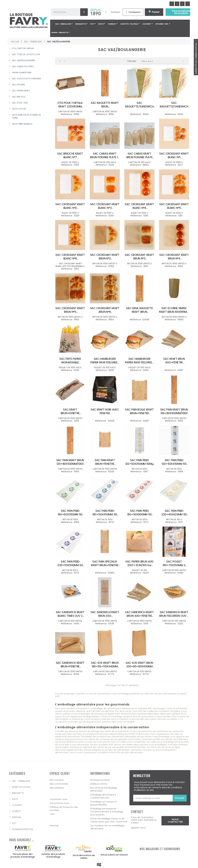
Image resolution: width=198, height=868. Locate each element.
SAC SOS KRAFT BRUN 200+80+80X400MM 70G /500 (139, 665)
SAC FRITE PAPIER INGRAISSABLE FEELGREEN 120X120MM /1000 (70, 361)
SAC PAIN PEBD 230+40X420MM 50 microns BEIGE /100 (174, 513)
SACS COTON (19, 109)
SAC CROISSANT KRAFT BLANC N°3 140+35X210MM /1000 (105, 206)
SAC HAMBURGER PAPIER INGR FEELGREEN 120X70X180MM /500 (105, 361)
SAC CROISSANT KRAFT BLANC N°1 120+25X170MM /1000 (174, 155)
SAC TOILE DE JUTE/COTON (26, 54)
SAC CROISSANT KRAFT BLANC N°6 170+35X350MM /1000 (70, 257)
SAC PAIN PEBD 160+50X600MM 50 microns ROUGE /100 (139, 513)
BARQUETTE (18, 793)
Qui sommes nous (59, 803)
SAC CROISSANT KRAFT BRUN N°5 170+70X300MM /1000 (70, 310)
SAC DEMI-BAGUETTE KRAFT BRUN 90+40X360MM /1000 (139, 310)
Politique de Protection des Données (64, 809)
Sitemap (54, 826)
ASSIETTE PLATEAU (21, 787)
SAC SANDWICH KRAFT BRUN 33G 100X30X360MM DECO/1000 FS (105, 614)
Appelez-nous (138, 828)
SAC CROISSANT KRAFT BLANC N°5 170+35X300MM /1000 (174, 206)
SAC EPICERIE (18, 85)
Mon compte (57, 780)
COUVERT (17, 805)
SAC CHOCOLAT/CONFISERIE (27, 79)
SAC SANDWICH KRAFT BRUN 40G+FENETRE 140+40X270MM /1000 (139, 614)
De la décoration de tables (84, 857)
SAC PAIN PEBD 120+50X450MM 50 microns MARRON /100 (174, 462)
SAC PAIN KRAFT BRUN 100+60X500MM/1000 (174, 411)
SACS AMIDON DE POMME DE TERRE (26, 116)
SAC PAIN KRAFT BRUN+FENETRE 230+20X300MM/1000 (105, 462)
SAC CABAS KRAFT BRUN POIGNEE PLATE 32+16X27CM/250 (139, 155)
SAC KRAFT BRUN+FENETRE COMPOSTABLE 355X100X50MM (70, 411)
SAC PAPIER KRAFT (21, 91)
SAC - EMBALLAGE (21, 781)
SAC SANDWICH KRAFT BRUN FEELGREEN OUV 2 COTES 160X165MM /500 (174, 614)
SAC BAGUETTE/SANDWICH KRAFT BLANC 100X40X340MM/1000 (139, 105)
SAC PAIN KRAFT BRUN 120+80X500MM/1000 (70, 462)
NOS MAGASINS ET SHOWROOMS (160, 849)
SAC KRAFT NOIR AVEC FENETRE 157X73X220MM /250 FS (105, 411)
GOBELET (17, 811)
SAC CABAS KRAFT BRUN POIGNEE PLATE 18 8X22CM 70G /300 (105, 155)
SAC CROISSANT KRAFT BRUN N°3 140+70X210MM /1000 (139, 257)
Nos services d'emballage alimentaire (104, 789)
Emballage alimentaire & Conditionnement (103, 796)
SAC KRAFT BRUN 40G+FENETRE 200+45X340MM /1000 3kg (174, 361)
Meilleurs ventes (99, 784)
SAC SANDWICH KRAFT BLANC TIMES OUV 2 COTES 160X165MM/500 (70, 614)
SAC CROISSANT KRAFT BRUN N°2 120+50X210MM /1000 (105, 257)
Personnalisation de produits (182, 12)
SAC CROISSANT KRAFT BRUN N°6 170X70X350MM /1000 (105, 310)
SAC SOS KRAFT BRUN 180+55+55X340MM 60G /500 (105, 665)
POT (14, 823)
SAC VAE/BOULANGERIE (23, 60)
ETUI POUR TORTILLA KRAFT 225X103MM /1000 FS (70, 105)
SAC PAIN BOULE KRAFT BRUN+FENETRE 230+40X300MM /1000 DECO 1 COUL (139, 411)
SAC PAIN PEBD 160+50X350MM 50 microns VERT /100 (70, 513)
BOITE (15, 799)
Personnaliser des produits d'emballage (23, 855)
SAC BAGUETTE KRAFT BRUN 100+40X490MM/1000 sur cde (105, 105)
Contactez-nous (59, 799)
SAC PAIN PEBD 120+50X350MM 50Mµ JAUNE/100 (139, 462)
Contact (115, 12)
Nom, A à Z (164, 61)
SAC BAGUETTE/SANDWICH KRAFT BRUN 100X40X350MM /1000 (174, 105)
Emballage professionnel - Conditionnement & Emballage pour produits (107, 812)
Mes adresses (57, 788)
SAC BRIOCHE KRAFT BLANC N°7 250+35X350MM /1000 (70, 155)
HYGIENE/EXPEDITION (23, 829)
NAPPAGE (17, 817)
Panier (156, 12)
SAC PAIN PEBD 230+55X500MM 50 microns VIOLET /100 (70, 563)
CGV (52, 814)
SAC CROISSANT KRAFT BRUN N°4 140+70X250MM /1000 (174, 257)
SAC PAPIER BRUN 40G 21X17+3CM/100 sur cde (139, 563)
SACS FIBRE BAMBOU (22, 124)
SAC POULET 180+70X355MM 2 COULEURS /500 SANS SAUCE (174, 563)
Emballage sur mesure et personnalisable (104, 803)
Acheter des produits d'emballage (53, 855)
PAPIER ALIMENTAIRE (22, 73)
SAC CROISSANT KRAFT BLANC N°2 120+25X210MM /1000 (70, 206)
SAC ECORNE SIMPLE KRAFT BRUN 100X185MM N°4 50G (174, 310)
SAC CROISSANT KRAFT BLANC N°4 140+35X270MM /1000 (139, 206)
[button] (175, 821)
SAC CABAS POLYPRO (23, 66)
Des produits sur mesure (114, 855)
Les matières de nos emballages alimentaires (107, 827)
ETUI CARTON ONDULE (23, 48)
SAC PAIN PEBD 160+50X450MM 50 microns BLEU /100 (105, 513)
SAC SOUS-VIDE (20, 103)
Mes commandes (59, 784)
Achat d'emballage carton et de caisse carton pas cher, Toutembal (109, 820)
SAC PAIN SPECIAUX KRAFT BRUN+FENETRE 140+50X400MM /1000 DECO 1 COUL (105, 563)
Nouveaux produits (100, 780)
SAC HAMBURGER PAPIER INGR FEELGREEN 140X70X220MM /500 (139, 361)
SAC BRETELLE (19, 97)
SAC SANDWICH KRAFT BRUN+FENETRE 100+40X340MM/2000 (70, 665)
